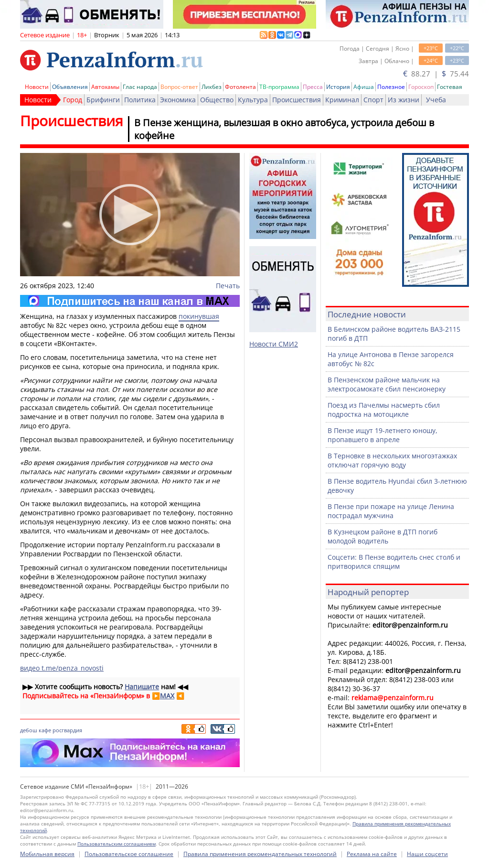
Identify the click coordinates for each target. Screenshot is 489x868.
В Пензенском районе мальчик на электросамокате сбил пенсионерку (387, 384)
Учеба (436, 100)
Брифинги (103, 100)
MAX (167, 696)
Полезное (391, 87)
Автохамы (105, 87)
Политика (140, 100)
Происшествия (297, 100)
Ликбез (212, 87)
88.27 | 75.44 (436, 74)
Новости (37, 87)
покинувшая (199, 316)
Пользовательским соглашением (117, 844)
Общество (217, 100)
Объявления (70, 87)
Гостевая (450, 87)
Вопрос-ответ (179, 87)
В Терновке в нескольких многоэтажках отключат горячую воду (392, 460)
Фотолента (240, 87)
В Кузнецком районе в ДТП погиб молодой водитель (383, 536)
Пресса (313, 87)
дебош (29, 730)
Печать (228, 286)
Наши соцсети (427, 854)
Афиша (364, 87)
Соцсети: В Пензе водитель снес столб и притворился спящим (394, 562)
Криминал (342, 100)
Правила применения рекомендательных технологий (260, 854)
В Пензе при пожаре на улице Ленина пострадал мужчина (391, 511)
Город (73, 100)
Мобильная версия (47, 854)
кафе (45, 730)
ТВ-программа (279, 87)
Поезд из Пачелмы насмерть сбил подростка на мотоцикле (384, 410)
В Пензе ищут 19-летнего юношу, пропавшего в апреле (383, 435)
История (338, 87)
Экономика (178, 100)
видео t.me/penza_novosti (62, 668)
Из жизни (404, 100)
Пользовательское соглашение (129, 854)
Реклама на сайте (372, 854)
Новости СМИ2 (274, 344)
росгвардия (67, 730)
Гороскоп (421, 87)
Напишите (142, 687)
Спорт (373, 100)
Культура (253, 100)
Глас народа (140, 87)
